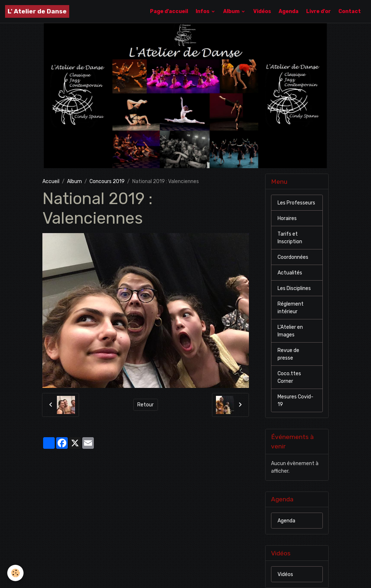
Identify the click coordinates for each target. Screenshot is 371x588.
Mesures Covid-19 (295, 401)
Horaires (287, 218)
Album (232, 11)
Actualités (290, 273)
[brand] (37, 11)
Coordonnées (293, 257)
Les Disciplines (294, 288)
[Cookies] (15, 573)
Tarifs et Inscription (290, 238)
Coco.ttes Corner (289, 377)
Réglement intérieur (291, 308)
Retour (145, 405)
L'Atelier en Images (290, 331)
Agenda (289, 11)
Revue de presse (288, 354)
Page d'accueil (169, 11)
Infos (203, 11)
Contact (350, 11)
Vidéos (262, 11)
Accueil (51, 181)
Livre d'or (318, 11)
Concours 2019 (107, 181)
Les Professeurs (296, 203)
